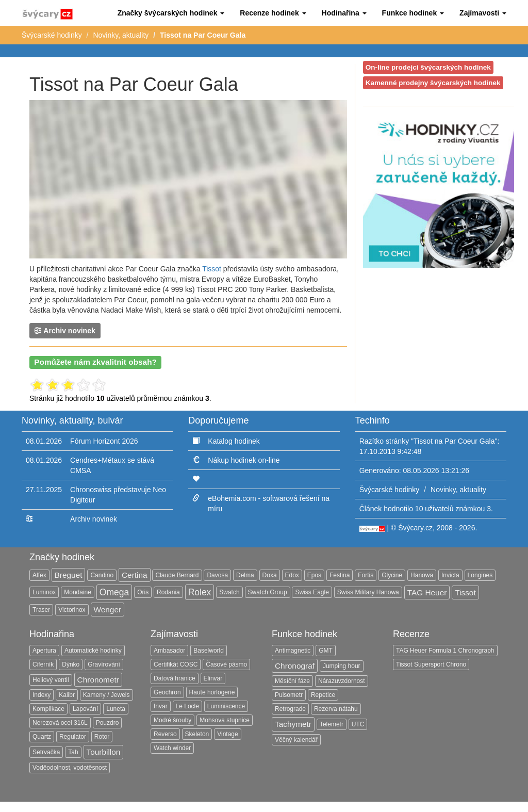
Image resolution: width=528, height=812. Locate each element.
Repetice (323, 695)
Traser (41, 610)
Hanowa (422, 575)
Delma (245, 575)
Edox (292, 575)
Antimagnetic (293, 651)
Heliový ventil (51, 680)
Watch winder (172, 748)
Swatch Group (268, 592)
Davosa (217, 575)
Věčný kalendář (296, 740)
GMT (326, 651)
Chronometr (98, 680)
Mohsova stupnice (225, 720)
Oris (143, 592)
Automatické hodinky (93, 651)
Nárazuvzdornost (342, 681)
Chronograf (295, 666)
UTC (358, 724)
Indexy (42, 695)
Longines (480, 575)
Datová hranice (175, 678)
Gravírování (104, 664)
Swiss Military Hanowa (368, 592)
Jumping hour (342, 666)
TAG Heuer (427, 592)
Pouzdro (108, 723)
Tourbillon (104, 752)
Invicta (450, 575)
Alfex (39, 575)
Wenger (108, 610)
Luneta (116, 709)
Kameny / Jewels (106, 695)
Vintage (227, 734)
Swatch (229, 592)
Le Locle (187, 706)
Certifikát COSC (176, 664)
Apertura (44, 651)
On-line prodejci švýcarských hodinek (428, 67)
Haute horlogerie (212, 692)
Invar (161, 706)
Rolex (200, 592)
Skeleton (197, 734)
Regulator (73, 737)
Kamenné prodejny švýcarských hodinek (433, 83)
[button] (171, 13)
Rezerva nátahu (336, 709)
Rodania (168, 592)
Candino (102, 575)
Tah (73, 752)
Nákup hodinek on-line (244, 460)
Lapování (85, 709)
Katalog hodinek (234, 441)
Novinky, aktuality (121, 35)
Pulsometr (289, 695)
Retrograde (290, 709)
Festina (340, 575)
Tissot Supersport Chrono (431, 664)
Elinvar (213, 678)
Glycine (392, 575)
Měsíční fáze (292, 681)
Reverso (165, 734)
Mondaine (78, 592)
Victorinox (72, 610)
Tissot (212, 269)
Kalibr (67, 695)
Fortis (366, 575)
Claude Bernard (177, 575)
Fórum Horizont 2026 (104, 441)
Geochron (167, 692)
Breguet (69, 575)
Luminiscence (226, 706)
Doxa (270, 575)
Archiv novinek (65, 330)
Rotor (102, 737)
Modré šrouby (172, 720)
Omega (114, 592)
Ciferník (43, 664)
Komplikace (48, 709)
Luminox (44, 592)
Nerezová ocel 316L (60, 723)
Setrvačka (46, 752)
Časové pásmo (226, 664)
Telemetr (332, 724)
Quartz (42, 737)
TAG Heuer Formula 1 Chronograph (445, 651)
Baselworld (209, 651)
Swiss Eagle (312, 592)
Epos (314, 575)
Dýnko (71, 664)
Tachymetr (293, 724)
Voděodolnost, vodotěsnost (70, 768)
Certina (135, 575)
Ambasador (169, 651)
